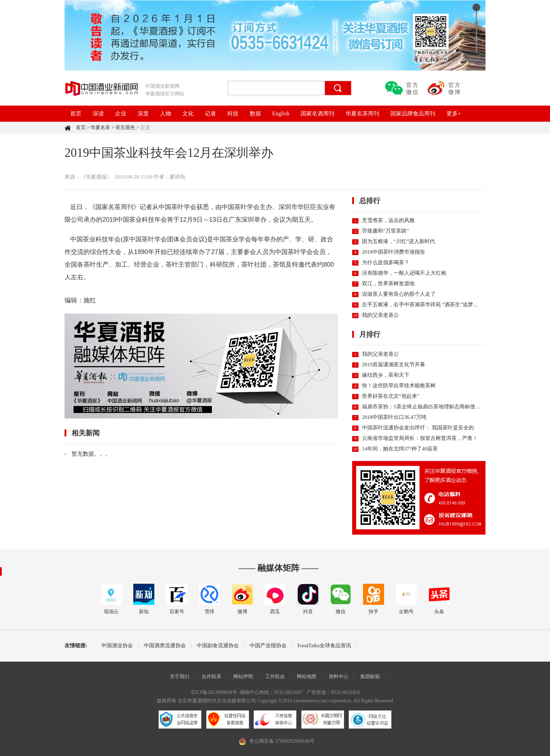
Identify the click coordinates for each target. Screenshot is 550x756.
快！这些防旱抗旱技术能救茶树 (399, 386)
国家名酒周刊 (317, 113)
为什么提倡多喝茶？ (386, 262)
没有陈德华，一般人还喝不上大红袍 (404, 273)
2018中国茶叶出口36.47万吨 (394, 417)
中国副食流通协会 (218, 646)
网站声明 (243, 677)
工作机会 (275, 677)
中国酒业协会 (117, 646)
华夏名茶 (100, 128)
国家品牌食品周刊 (413, 113)
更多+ (454, 113)
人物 (166, 113)
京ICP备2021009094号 (214, 692)
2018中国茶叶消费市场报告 (394, 252)
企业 (121, 113)
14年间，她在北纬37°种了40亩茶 (400, 449)
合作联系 (212, 677)
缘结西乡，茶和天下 (386, 375)
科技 (233, 113)
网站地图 (307, 677)
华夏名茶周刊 (362, 113)
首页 (76, 113)
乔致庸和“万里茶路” (385, 231)
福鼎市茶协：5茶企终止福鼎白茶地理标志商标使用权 (424, 407)
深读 (98, 113)
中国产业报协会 (268, 646)
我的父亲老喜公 (380, 315)
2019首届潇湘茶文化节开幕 (394, 364)
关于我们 (180, 677)
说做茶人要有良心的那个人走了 (399, 294)
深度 (143, 113)
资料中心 (338, 677)
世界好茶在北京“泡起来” (391, 396)
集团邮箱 (370, 677)
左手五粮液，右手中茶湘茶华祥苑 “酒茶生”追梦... (420, 305)
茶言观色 (125, 128)
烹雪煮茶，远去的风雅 (388, 220)
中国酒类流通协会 (165, 646)
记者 (210, 113)
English (281, 113)
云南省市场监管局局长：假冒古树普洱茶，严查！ (420, 438)
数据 (255, 113)
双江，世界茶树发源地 (388, 283)
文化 (188, 113)
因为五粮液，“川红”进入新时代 (398, 241)
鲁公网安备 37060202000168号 (282, 741)
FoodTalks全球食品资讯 (324, 646)
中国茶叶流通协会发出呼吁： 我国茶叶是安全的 (418, 428)
